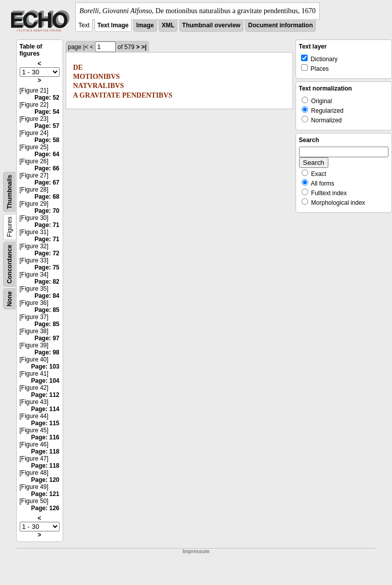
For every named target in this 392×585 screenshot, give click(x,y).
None (10, 299)
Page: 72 (47, 253)
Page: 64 (47, 154)
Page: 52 (47, 98)
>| (144, 47)
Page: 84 (47, 296)
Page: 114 (45, 409)
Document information (280, 25)
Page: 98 (47, 352)
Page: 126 (45, 508)
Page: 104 (45, 381)
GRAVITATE (100, 95)
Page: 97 (47, 338)
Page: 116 (45, 437)
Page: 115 (45, 423)
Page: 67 (47, 183)
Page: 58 (47, 140)
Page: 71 (47, 225)
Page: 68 (47, 197)
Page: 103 (45, 367)
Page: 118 (45, 452)
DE (78, 67)
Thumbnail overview (211, 25)
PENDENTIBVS (148, 95)
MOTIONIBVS (97, 77)
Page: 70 (47, 211)
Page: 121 (45, 494)
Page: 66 (47, 168)
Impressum (196, 551)
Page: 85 (47, 310)
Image (145, 25)
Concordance (10, 264)
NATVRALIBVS (99, 86)
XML (168, 25)
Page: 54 (47, 112)
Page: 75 (47, 267)
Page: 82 (47, 282)
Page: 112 (45, 395)
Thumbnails (10, 192)
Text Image (113, 25)
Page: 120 (45, 480)
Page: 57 (47, 126)
